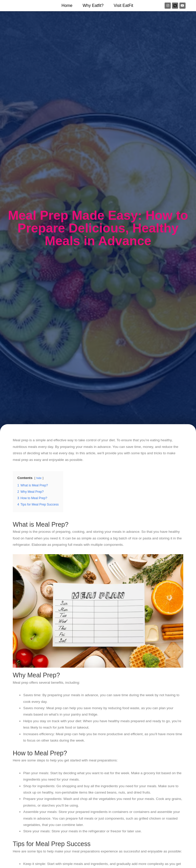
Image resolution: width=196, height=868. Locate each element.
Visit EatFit (124, 5)
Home (67, 5)
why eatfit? (93, 5)
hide (39, 478)
